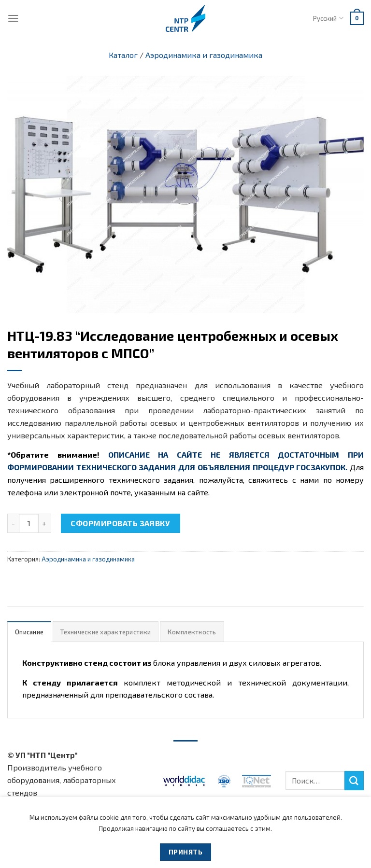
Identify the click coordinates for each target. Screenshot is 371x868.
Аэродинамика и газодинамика (204, 55)
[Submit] (354, 781)
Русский (328, 18)
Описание (29, 632)
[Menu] (13, 18)
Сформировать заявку (120, 523)
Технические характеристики (106, 632)
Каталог (123, 55)
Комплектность (192, 632)
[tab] (29, 632)
